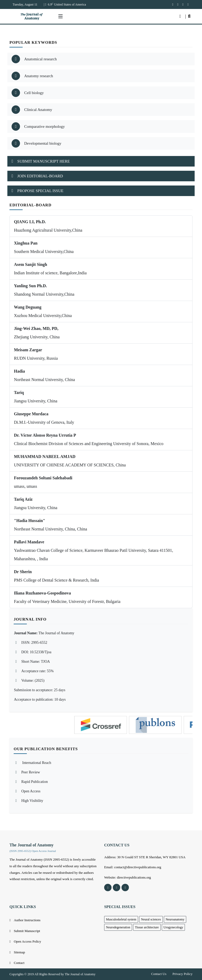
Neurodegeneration (118, 927)
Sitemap (19, 952)
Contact (19, 963)
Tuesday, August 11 (25, 4)
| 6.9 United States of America (65, 4)
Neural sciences (151, 919)
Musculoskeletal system (121, 919)
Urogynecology (173, 927)
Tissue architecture (147, 927)
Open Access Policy (27, 941)
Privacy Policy (183, 974)
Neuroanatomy (175, 919)
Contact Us (159, 974)
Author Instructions (27, 920)
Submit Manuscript (27, 931)
